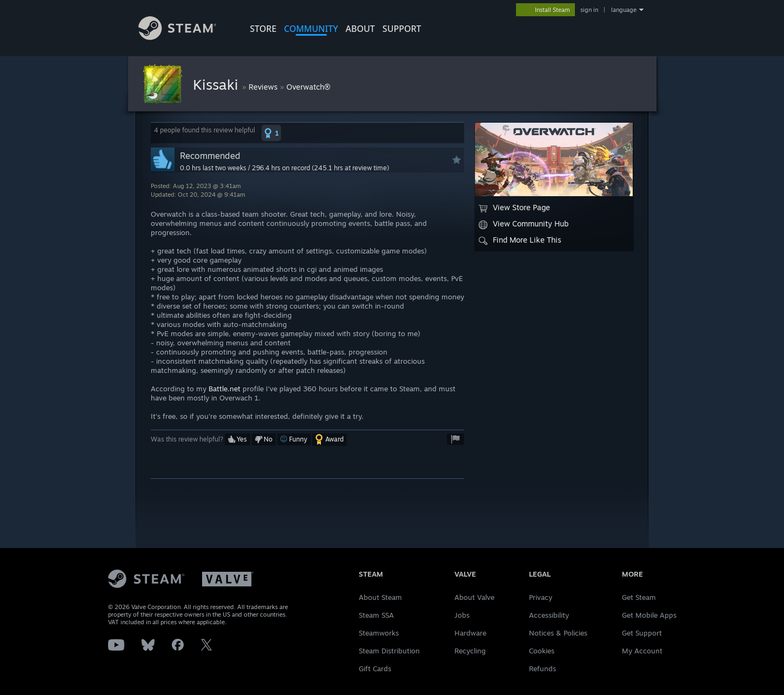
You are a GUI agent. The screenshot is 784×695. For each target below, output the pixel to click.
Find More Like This (520, 240)
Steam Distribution (389, 651)
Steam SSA (376, 615)
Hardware (470, 633)
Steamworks (379, 633)
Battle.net (225, 389)
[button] (271, 133)
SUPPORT (402, 29)
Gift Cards (375, 669)
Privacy (541, 597)
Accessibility (549, 615)
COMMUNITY (311, 29)
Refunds (542, 669)
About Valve (474, 597)
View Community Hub (524, 224)
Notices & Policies (558, 633)
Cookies (542, 651)
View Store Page (514, 208)
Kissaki (217, 84)
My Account (642, 651)
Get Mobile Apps (649, 615)
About (360, 29)
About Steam (380, 597)
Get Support (642, 633)
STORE (263, 29)
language (624, 10)
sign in (589, 10)
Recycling (470, 651)
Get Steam (639, 597)
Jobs (462, 615)
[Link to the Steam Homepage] (177, 37)
